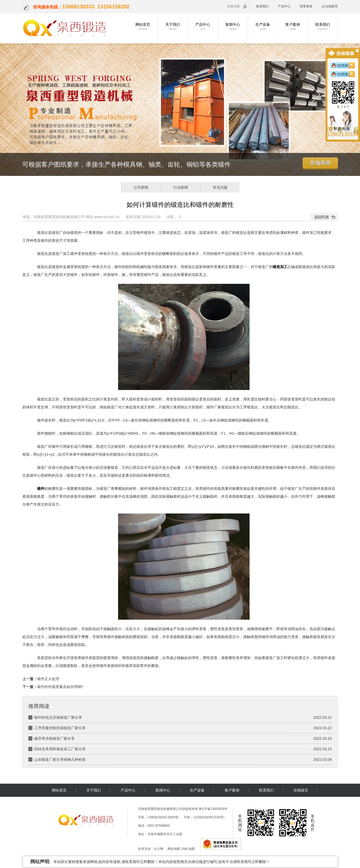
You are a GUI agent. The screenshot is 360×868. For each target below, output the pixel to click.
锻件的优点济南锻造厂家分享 (58, 717)
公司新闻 (141, 187)
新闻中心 (233, 27)
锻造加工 (280, 267)
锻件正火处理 (48, 679)
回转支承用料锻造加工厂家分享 (60, 749)
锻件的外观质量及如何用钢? (60, 687)
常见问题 (220, 187)
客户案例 (293, 27)
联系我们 (262, 6)
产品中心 (284, 6)
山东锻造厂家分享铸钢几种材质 (60, 759)
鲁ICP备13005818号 (213, 809)
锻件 (41, 489)
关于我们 (173, 27)
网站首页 (143, 27)
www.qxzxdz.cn (107, 217)
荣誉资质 (306, 6)
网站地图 (174, 849)
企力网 (159, 849)
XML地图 (188, 849)
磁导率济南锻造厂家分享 (54, 738)
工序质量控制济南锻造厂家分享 (60, 728)
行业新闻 (181, 187)
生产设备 (263, 27)
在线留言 (330, 6)
